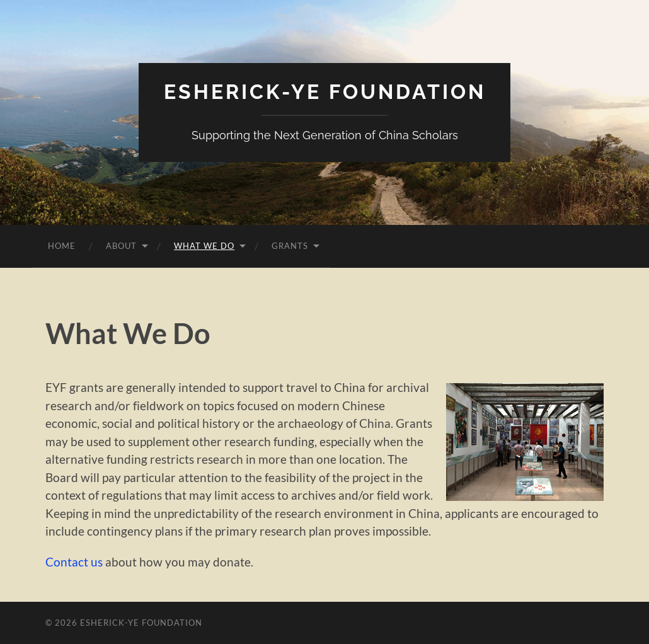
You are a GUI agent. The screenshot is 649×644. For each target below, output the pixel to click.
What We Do (204, 246)
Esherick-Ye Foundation (325, 92)
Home (62, 246)
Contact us (74, 562)
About (121, 246)
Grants (290, 246)
